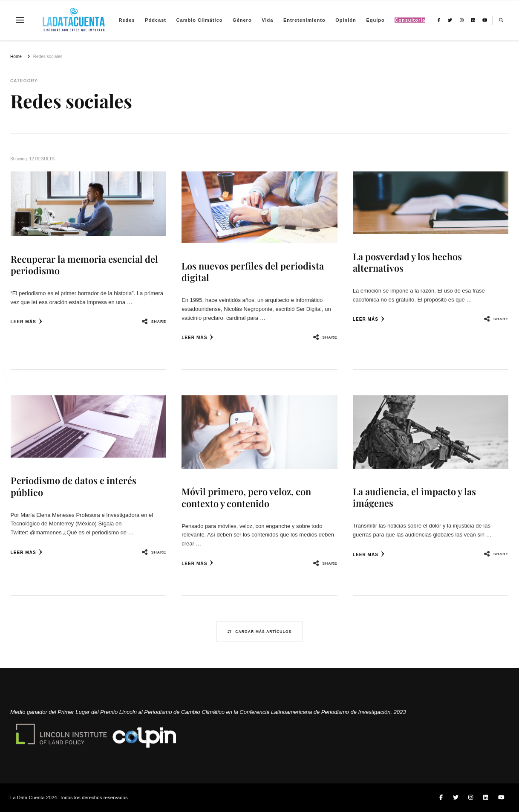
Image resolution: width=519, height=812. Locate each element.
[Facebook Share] (10, 353)
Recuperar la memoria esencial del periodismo (84, 265)
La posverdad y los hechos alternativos (407, 262)
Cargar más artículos (260, 632)
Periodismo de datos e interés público (74, 486)
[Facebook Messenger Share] (10, 447)
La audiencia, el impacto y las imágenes (414, 497)
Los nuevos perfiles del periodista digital (253, 271)
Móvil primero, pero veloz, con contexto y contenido (246, 497)
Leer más (27, 321)
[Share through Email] (10, 409)
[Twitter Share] (10, 371)
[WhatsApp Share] (10, 428)
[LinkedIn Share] (10, 390)
